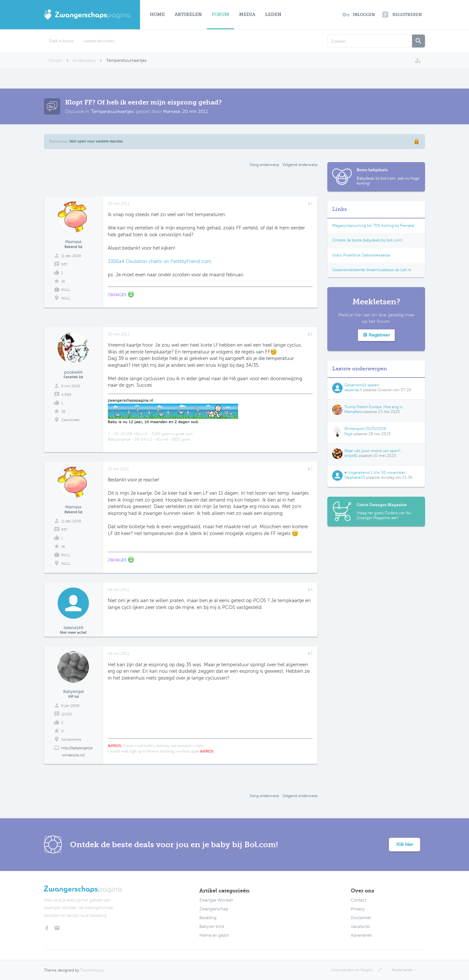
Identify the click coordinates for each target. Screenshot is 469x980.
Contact (358, 900)
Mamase (171, 111)
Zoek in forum (61, 41)
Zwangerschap (214, 909)
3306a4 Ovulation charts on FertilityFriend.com (160, 261)
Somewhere (71, 740)
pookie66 (73, 372)
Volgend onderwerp (300, 165)
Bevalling (208, 918)
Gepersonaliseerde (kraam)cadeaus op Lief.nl (372, 270)
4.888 (66, 395)
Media (247, 14)
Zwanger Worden (216, 900)
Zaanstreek (71, 420)
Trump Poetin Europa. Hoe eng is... (375, 407)
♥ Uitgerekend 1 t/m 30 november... (376, 473)
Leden (273, 14)
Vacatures (360, 927)
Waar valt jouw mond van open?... (374, 451)
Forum (220, 14)
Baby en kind (212, 927)
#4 (310, 590)
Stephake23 (355, 477)
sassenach (353, 390)
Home (157, 14)
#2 (310, 334)
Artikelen (188, 14)
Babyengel (73, 691)
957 (64, 264)
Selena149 (73, 628)
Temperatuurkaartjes (112, 111)
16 (63, 281)
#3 (310, 469)
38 (63, 412)
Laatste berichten (99, 41)
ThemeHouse (92, 970)
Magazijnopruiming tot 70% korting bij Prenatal (373, 226)
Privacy (358, 909)
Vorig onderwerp (264, 165)
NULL (66, 298)
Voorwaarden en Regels (352, 970)
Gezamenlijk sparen (362, 385)
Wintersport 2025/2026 (365, 429)
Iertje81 (351, 456)
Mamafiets (353, 412)
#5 (310, 654)
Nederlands (402, 970)
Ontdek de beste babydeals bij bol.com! (367, 240)
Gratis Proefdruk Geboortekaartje (361, 255)
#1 (310, 204)
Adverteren (361, 935)
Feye (348, 434)
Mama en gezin (214, 935)
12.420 (67, 714)
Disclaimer (361, 918)
